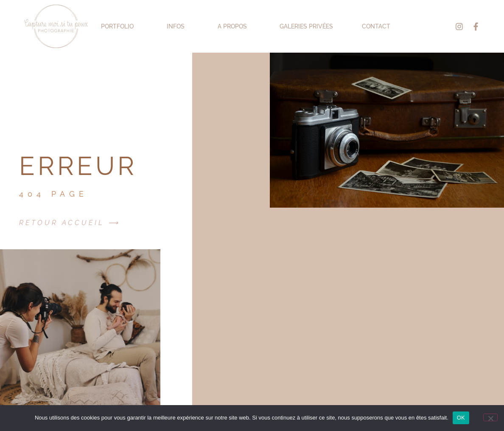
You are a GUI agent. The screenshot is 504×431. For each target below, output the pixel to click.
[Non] (490, 417)
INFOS (178, 26)
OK (461, 418)
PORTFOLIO (119, 26)
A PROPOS (234, 26)
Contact (376, 26)
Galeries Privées (306, 26)
